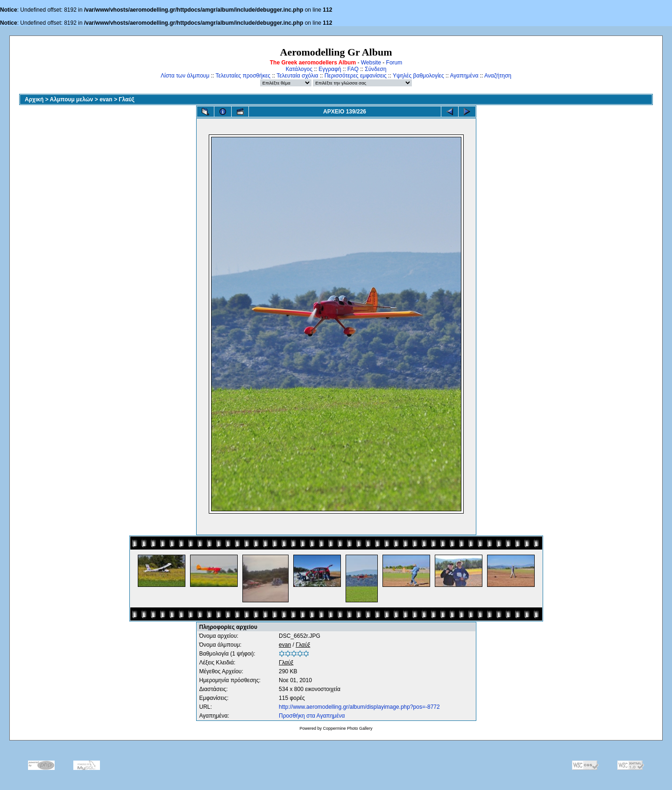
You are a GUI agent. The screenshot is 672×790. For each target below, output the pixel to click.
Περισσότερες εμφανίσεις (356, 76)
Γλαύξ (126, 99)
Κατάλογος (299, 69)
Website (371, 63)
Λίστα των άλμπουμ (185, 76)
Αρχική (34, 99)
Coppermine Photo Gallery (347, 728)
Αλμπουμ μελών (72, 99)
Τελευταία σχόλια (297, 76)
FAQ (353, 69)
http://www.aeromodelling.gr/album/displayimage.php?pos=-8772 (359, 707)
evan (106, 99)
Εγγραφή (330, 69)
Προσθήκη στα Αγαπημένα (312, 716)
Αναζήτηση (498, 76)
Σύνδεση (375, 69)
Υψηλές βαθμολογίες (418, 76)
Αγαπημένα (464, 76)
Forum (394, 63)
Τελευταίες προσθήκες (243, 76)
